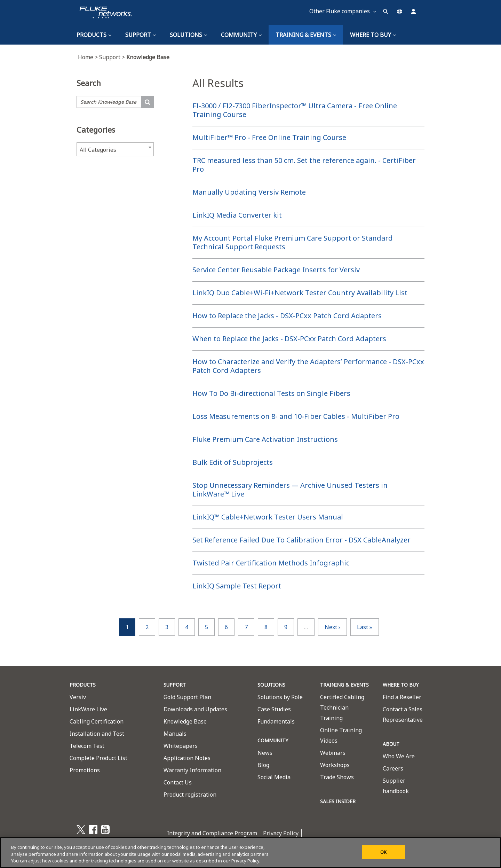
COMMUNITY (273, 740)
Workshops (335, 765)
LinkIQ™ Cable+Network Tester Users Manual (268, 517)
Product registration (190, 795)
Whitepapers (181, 746)
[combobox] (115, 149)
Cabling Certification (97, 721)
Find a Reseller (402, 697)
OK (383, 852)
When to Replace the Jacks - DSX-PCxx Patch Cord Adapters (289, 339)
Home (89, 57)
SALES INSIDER (338, 801)
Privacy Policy (281, 833)
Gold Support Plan (187, 697)
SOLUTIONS (271, 685)
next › (332, 627)
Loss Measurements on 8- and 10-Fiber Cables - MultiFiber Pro (296, 416)
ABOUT (391, 744)
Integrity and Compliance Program (212, 833)
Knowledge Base (185, 721)
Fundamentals (276, 721)
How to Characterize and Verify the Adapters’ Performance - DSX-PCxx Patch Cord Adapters (308, 366)
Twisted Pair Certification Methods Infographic (271, 563)
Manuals (175, 734)
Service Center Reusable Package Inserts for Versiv (276, 270)
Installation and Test (97, 734)
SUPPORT (175, 685)
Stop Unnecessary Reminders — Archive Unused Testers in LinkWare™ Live (290, 490)
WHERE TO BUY (401, 685)
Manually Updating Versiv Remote (249, 192)
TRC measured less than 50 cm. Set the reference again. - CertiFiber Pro (304, 165)
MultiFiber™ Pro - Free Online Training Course (269, 137)
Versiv (78, 697)
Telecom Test (87, 746)
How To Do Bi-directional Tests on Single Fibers (271, 393)
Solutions (188, 35)
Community (241, 35)
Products (94, 35)
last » (365, 627)
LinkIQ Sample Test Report (237, 586)
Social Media (274, 777)
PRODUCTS (83, 685)
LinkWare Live (88, 709)
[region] (250, 853)
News (265, 753)
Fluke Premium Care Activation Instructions (265, 439)
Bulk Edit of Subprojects (233, 462)
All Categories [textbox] (98, 150)
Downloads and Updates (195, 709)
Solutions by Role (280, 697)
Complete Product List (98, 758)
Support (141, 35)
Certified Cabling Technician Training (342, 707)
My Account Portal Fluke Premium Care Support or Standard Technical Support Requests (293, 242)
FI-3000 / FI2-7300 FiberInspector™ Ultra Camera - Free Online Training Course (295, 110)
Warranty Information (192, 770)
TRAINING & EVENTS (306, 35)
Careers (393, 768)
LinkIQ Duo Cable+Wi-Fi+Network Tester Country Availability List (300, 293)
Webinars (333, 753)
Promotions (85, 770)
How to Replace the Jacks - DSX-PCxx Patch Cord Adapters (287, 316)
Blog (263, 765)
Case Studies (274, 709)
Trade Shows (337, 777)
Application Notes (187, 758)
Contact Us (178, 782)
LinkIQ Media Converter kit (237, 215)
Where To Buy (373, 35)
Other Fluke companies (343, 11)
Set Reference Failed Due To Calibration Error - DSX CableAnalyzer (301, 540)
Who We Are (399, 756)
